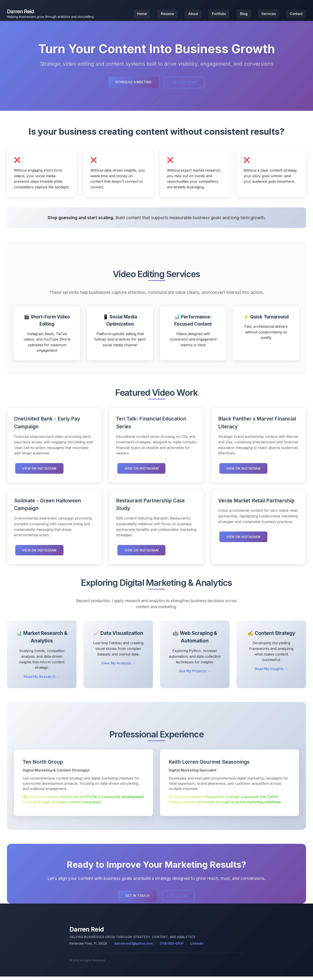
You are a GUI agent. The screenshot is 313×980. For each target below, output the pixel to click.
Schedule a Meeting (133, 86)
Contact (296, 15)
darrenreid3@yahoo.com (133, 947)
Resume (167, 15)
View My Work (185, 86)
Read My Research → (42, 680)
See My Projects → (195, 675)
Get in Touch (137, 899)
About (193, 15)
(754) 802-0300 (171, 947)
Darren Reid (20, 13)
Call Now (179, 900)
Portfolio (219, 15)
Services (269, 15)
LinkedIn (197, 947)
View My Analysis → (118, 667)
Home (142, 15)
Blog (244, 15)
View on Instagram (40, 472)
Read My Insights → (271, 672)
